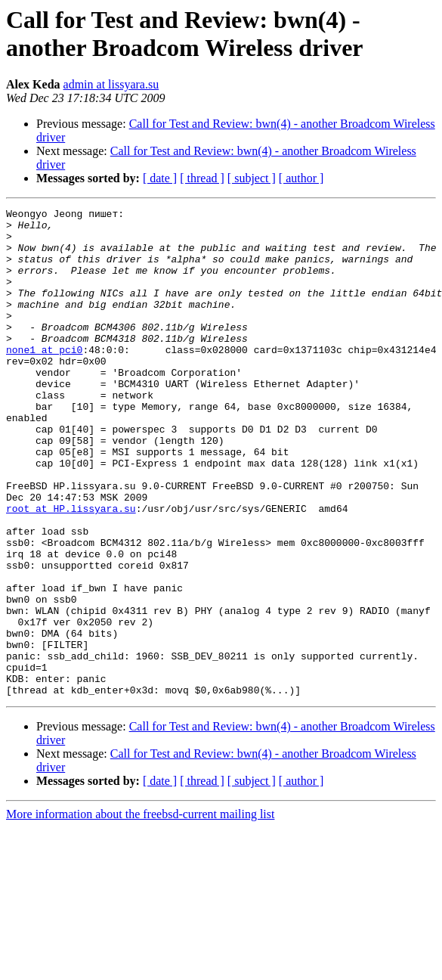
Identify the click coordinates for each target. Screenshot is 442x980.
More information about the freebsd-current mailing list (140, 912)
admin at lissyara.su (111, 84)
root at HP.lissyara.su (71, 569)
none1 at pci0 (44, 379)
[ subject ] (252, 178)
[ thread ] (202, 178)
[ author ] (301, 178)
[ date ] (160, 178)
